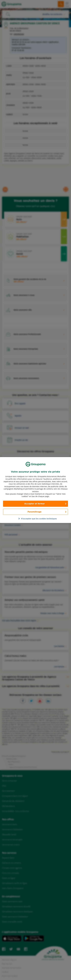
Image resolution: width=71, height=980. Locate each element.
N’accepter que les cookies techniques (37, 519)
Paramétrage (34, 512)
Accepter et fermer (34, 504)
